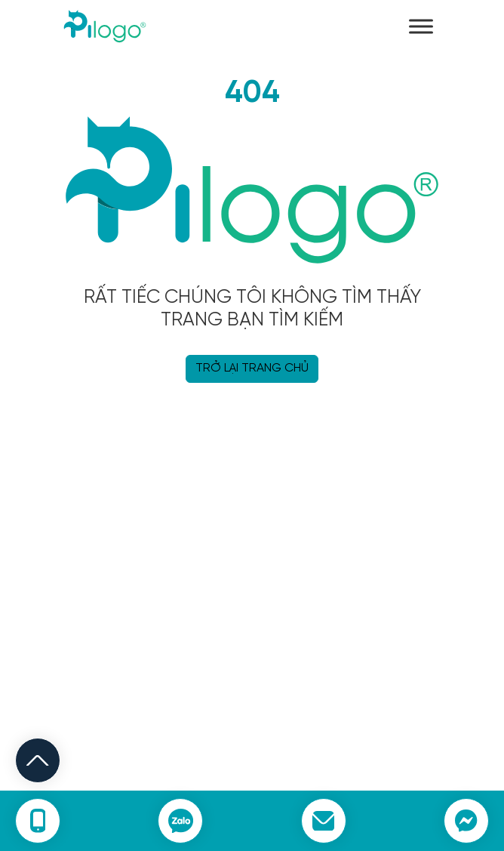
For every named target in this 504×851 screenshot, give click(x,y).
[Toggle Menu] (421, 26)
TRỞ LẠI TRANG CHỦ (252, 368)
